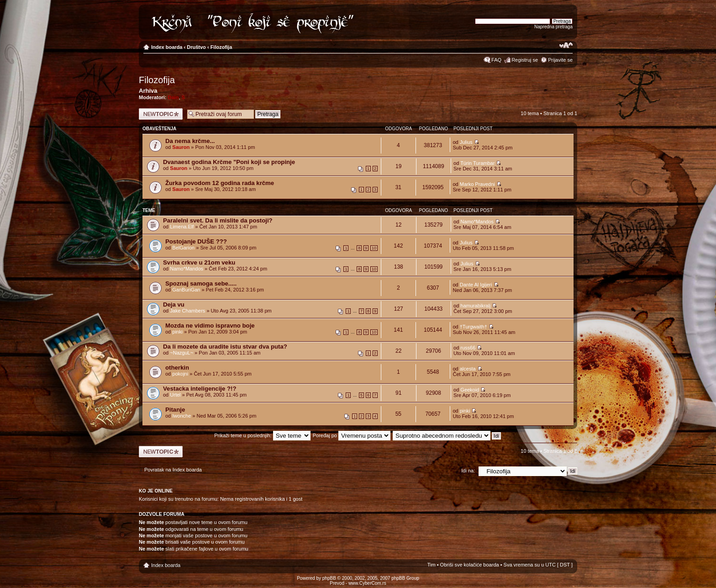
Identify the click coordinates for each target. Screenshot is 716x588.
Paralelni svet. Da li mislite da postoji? (218, 220)
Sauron (181, 147)
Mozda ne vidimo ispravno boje (210, 326)
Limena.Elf (182, 227)
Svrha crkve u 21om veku (199, 262)
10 (374, 248)
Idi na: (468, 471)
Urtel (175, 395)
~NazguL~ (182, 353)
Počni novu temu (161, 114)
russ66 (468, 348)
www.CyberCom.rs (367, 583)
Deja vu (174, 305)
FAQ (496, 60)
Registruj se (525, 60)
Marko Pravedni (477, 184)
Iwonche (182, 416)
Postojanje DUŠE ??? (196, 241)
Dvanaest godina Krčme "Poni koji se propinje (229, 162)
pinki (177, 332)
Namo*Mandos (477, 222)
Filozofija (221, 47)
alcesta (468, 369)
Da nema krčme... (190, 141)
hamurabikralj (475, 306)
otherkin (177, 368)
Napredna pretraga (553, 27)
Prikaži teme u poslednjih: (262, 435)
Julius (466, 142)
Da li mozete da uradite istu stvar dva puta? (225, 347)
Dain (174, 97)
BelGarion (183, 248)
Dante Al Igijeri (476, 285)
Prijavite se (560, 60)
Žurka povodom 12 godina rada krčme (220, 183)
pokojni (180, 374)
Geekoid (470, 390)
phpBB (329, 578)
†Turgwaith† (474, 327)
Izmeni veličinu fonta (566, 45)
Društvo (196, 47)
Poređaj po (352, 435)
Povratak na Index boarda (173, 470)
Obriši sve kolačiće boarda (470, 565)
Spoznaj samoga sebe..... (201, 283)
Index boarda (167, 47)
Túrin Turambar (477, 163)
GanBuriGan (186, 290)
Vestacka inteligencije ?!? (200, 389)
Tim (432, 565)
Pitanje (175, 410)
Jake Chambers (187, 311)
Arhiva (148, 91)
